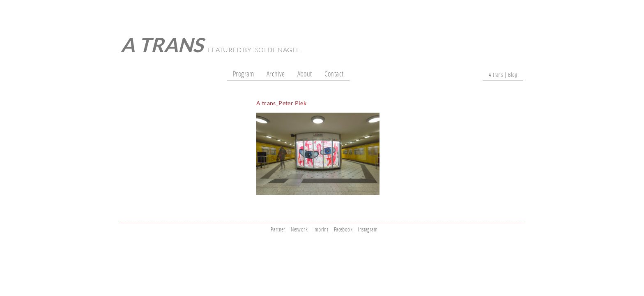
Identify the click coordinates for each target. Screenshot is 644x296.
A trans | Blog (503, 75)
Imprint (321, 229)
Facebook (343, 229)
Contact (334, 74)
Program (244, 74)
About (305, 74)
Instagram (368, 229)
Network (299, 229)
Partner (278, 229)
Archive (276, 74)
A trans (162, 45)
